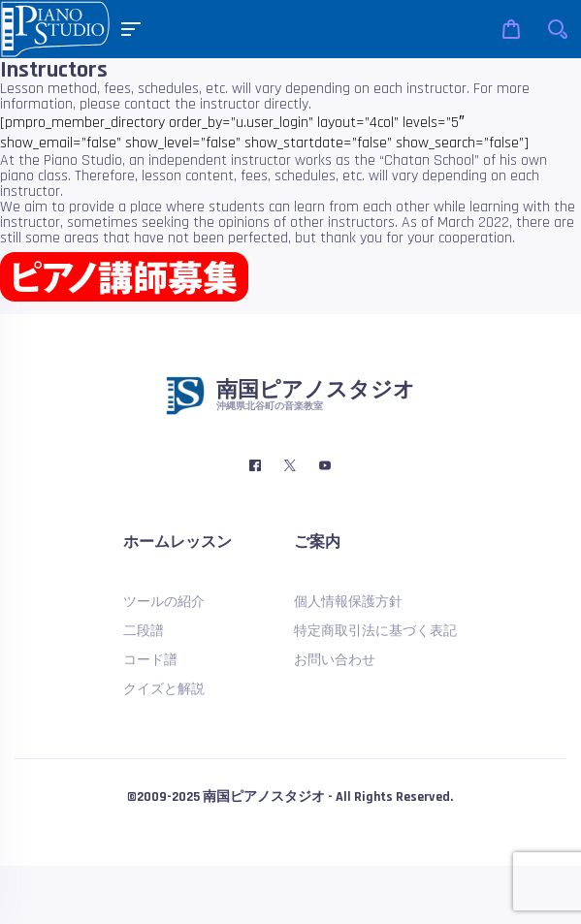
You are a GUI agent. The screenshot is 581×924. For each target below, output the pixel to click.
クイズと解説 (164, 689)
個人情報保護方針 (348, 602)
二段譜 (144, 631)
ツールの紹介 (164, 602)
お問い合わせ (335, 660)
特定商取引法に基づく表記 (375, 631)
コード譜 (150, 660)
